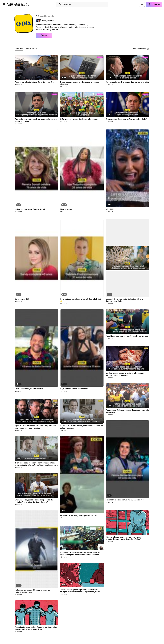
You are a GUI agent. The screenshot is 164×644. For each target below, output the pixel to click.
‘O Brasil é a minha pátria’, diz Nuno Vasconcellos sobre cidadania (82, 427)
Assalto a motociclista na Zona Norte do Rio (34, 82)
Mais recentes (141, 49)
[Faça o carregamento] (142, 4)
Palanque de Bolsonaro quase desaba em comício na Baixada (127, 411)
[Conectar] (154, 4)
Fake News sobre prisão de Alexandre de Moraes (127, 336)
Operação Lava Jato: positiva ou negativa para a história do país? (36, 120)
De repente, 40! (22, 299)
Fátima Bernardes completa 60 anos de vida (125, 500)
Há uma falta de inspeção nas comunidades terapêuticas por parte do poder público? (125, 538)
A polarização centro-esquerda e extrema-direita (127, 82)
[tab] (19, 49)
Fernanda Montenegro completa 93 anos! (78, 516)
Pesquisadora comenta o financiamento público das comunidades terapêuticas (36, 628)
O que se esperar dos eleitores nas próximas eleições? (79, 83)
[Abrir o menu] (4, 4)
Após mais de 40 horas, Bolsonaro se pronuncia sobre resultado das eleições (35, 427)
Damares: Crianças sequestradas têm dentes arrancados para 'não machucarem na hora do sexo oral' (80, 554)
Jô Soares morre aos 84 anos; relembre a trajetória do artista (32, 591)
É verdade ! (110, 209)
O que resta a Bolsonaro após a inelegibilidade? (126, 119)
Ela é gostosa (66, 209)
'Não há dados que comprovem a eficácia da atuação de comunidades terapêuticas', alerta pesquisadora (80, 591)
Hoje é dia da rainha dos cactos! (74, 389)
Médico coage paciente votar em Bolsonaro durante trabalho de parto (125, 374)
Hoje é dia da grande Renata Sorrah (30, 209)
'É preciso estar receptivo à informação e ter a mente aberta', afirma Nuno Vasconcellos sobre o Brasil (36, 464)
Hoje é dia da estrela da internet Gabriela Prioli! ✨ (81, 300)
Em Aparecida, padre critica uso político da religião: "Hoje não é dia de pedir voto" (34, 501)
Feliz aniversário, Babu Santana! (29, 389)
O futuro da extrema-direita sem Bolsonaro (79, 119)
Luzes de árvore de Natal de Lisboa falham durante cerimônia (124, 300)
